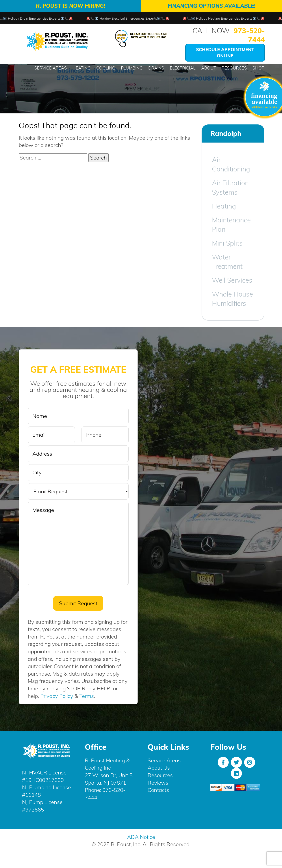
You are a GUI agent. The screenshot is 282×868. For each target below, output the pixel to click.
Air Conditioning (231, 164)
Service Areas (51, 68)
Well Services (232, 280)
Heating (82, 68)
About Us (159, 768)
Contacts (158, 790)
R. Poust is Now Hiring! (70, 6)
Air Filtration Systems (230, 188)
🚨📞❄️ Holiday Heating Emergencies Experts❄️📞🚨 (229, 18)
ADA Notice (141, 837)
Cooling (106, 68)
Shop (258, 68)
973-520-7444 (249, 35)
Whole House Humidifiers (232, 299)
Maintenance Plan (231, 225)
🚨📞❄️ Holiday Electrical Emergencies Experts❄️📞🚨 (133, 18)
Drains (156, 68)
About (209, 68)
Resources (234, 68)
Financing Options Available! (211, 6)
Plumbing (132, 68)
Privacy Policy (57, 696)
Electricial (183, 68)
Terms (87, 696)
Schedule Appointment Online (225, 53)
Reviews (158, 783)
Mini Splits (227, 243)
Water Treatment (227, 262)
